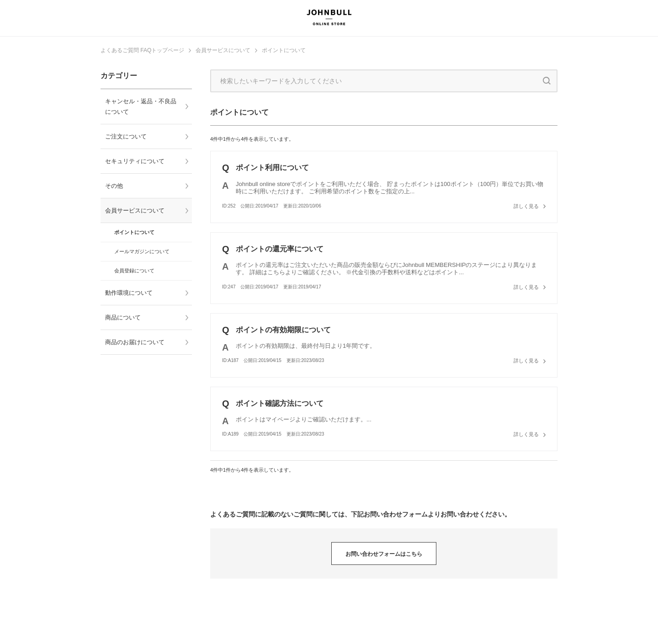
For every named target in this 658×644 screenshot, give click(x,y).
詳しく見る (526, 206)
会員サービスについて (223, 50)
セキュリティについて (135, 161)
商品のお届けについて (135, 342)
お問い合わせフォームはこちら (384, 554)
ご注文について (126, 136)
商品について (123, 317)
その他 (114, 186)
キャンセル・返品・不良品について (141, 106)
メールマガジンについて (142, 251)
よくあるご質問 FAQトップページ (142, 50)
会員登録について (134, 271)
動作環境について (129, 293)
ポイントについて (284, 50)
